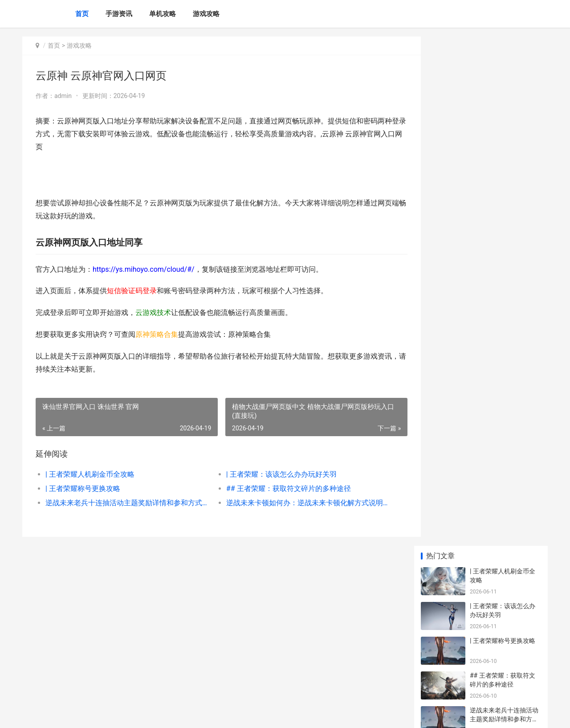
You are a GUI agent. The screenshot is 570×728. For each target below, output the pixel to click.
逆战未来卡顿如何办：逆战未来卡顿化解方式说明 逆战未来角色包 (296, 503)
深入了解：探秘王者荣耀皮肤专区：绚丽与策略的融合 (504, 275)
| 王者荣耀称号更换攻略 (83, 489)
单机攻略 (163, 14)
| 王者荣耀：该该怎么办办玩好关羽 (273, 474)
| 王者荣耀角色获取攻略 (503, 405)
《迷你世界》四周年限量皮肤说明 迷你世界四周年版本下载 (505, 583)
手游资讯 (119, 14)
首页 (82, 14)
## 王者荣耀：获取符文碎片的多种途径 (281, 489)
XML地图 (187, 714)
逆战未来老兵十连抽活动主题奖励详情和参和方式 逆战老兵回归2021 (123, 503)
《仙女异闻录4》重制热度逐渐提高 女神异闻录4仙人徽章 (503, 513)
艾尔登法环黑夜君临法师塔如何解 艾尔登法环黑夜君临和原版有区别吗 (505, 652)
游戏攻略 (206, 14)
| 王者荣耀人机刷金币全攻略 (90, 474)
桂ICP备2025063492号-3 (146, 714)
